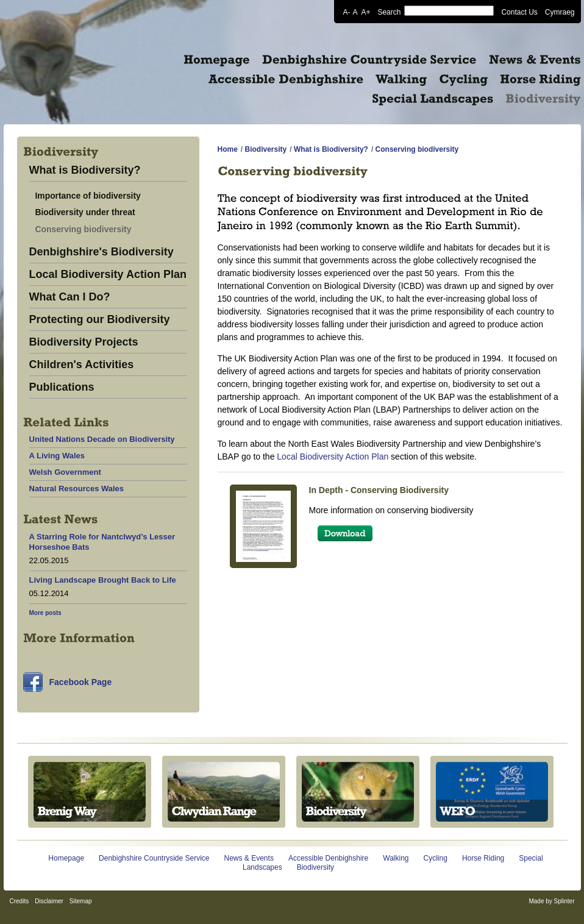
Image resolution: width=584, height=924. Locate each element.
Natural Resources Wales (77, 489)
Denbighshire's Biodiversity (101, 252)
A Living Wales (57, 456)
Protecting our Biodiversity (100, 320)
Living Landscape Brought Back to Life (103, 580)
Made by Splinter (551, 901)
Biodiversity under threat (85, 212)
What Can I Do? (70, 297)
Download (345, 533)
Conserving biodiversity (84, 229)
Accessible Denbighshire (328, 858)
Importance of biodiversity (88, 196)
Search (389, 12)
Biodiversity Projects (84, 342)
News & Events (249, 858)
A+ (365, 12)
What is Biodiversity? (85, 170)
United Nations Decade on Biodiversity (102, 439)
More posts (45, 613)
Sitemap (81, 901)
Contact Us (519, 12)
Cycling (436, 858)
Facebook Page (81, 682)
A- (346, 12)
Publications (62, 387)
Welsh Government (65, 472)
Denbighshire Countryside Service (154, 858)
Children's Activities (82, 365)
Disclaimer (49, 901)
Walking (396, 858)
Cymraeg (560, 12)
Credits (20, 901)
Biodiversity (266, 149)
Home (228, 149)
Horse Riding (483, 858)
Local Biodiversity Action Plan (108, 275)
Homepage (66, 858)
